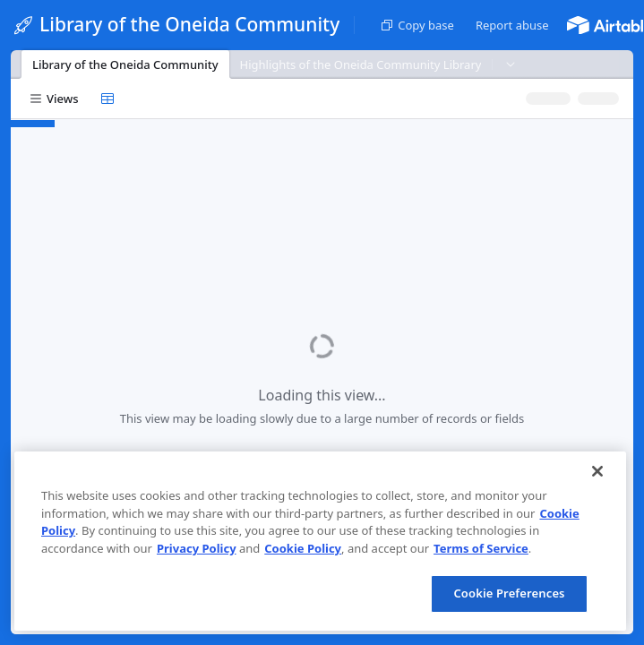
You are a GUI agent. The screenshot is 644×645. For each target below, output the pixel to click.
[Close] (597, 471)
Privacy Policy (197, 548)
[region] (320, 541)
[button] (512, 25)
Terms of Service (481, 548)
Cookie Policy (303, 548)
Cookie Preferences (509, 593)
